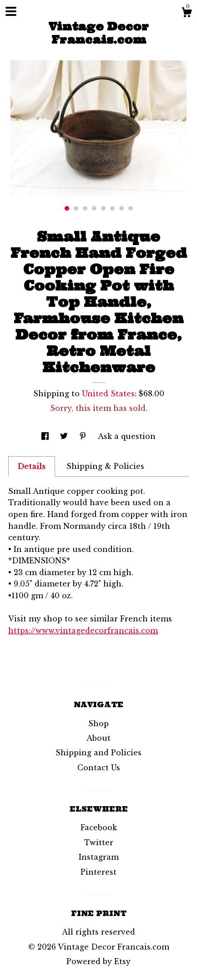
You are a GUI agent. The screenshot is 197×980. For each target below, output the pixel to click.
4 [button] (94, 208)
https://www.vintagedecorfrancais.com (83, 630)
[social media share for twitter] (65, 436)
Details (32, 466)
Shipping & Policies (105, 466)
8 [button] (131, 208)
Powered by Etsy (98, 961)
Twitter (99, 842)
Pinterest (98, 872)
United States (108, 394)
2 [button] (76, 208)
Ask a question (127, 436)
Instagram (99, 857)
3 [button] (85, 208)
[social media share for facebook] (46, 436)
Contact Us (99, 768)
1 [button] (67, 208)
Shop (98, 724)
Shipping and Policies (98, 753)
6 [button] (112, 208)
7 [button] (121, 208)
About (98, 738)
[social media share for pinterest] (84, 436)
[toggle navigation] (11, 11)
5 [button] (103, 208)
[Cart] (187, 14)
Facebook (99, 827)
